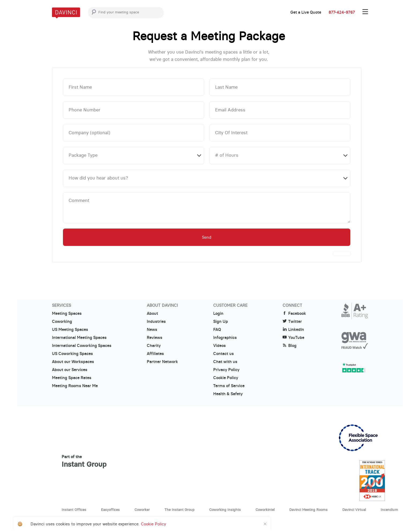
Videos (220, 346)
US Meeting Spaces (70, 330)
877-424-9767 (342, 12)
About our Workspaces (73, 362)
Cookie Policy (226, 378)
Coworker (142, 510)
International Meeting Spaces (79, 338)
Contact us (224, 354)
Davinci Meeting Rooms (308, 510)
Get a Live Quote (306, 12)
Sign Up (221, 321)
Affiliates (155, 354)
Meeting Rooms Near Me (75, 386)
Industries (156, 321)
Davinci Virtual (354, 510)
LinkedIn (293, 330)
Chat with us (225, 362)
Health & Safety (228, 394)
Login (218, 313)
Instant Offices (74, 510)
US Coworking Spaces (72, 354)
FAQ (217, 330)
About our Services (70, 370)
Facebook (294, 313)
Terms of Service (229, 386)
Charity (154, 346)
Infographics (225, 338)
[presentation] (342, 253)
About (152, 313)
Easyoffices (110, 510)
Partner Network (162, 362)
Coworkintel (265, 510)
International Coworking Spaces (82, 346)
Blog (290, 346)
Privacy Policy (226, 370)
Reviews (155, 338)
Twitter (292, 321)
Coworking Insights (225, 510)
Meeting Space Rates (72, 378)
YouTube (293, 338)
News (152, 330)
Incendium (389, 510)
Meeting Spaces (67, 313)
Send (207, 237)
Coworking (62, 321)
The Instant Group (179, 510)
